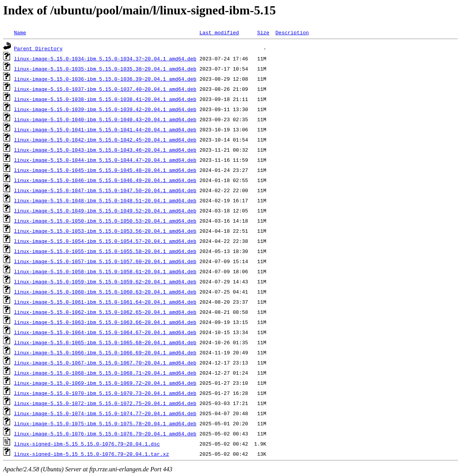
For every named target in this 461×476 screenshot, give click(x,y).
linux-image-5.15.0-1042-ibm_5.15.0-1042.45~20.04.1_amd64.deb (105, 140)
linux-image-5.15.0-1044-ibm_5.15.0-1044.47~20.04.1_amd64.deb (105, 160)
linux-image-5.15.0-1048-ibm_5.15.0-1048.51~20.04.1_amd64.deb (105, 200)
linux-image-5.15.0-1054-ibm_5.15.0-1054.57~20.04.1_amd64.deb (105, 241)
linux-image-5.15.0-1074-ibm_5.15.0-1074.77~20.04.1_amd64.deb (105, 413)
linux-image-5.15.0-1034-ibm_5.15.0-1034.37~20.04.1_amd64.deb (105, 58)
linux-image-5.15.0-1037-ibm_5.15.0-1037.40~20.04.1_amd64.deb (105, 89)
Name (20, 32)
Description (292, 32)
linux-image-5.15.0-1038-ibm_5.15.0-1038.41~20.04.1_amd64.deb (105, 99)
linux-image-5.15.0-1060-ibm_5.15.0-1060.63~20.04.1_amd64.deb (105, 292)
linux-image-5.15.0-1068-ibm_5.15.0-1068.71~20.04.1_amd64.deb (105, 373)
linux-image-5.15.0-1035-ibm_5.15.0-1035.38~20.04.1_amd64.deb (105, 69)
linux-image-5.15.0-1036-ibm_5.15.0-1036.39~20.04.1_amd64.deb (105, 79)
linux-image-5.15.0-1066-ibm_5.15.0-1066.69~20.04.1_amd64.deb (105, 352)
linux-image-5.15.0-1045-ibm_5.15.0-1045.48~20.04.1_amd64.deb (105, 170)
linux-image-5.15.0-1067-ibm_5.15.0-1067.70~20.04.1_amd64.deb (105, 363)
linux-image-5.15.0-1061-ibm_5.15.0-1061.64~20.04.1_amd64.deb (105, 302)
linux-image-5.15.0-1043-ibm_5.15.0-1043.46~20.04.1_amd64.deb (105, 150)
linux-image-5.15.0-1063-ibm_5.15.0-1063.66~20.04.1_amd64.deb (105, 322)
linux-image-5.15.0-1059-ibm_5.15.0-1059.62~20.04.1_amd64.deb (105, 281)
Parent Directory (38, 48)
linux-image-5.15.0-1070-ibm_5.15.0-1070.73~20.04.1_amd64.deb (105, 393)
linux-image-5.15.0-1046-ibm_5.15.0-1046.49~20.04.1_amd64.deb (105, 180)
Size (263, 32)
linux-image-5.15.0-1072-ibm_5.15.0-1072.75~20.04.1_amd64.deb (105, 403)
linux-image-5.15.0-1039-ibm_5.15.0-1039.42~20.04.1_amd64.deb (105, 109)
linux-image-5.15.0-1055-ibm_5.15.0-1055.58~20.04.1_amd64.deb (105, 251)
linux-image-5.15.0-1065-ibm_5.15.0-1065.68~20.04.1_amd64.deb (105, 342)
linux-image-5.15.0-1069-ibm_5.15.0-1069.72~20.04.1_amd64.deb (105, 383)
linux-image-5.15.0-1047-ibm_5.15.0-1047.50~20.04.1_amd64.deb (105, 190)
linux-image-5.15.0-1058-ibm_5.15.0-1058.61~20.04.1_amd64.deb (105, 271)
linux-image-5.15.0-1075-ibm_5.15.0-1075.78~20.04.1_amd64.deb (105, 423)
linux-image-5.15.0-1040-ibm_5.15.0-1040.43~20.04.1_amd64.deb (105, 119)
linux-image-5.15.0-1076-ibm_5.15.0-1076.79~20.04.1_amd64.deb (105, 434)
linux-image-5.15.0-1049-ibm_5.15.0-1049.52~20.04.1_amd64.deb (105, 211)
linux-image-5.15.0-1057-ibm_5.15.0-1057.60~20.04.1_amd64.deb (105, 261)
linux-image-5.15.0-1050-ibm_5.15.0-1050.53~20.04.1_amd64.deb (105, 221)
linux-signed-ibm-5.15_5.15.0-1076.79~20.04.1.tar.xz (92, 454)
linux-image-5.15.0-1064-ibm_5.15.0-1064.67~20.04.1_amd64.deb (105, 332)
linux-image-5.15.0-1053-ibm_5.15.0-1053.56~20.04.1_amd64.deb (105, 231)
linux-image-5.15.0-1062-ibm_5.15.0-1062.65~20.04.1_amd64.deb (105, 312)
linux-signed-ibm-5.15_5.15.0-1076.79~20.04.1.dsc (87, 444)
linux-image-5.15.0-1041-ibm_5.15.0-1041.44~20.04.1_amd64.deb (105, 129)
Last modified (219, 32)
